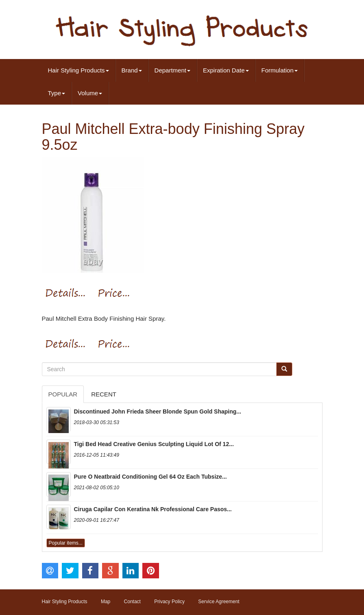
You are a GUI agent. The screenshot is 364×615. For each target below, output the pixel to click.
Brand (132, 70)
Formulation (280, 70)
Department (172, 70)
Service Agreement (219, 602)
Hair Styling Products (78, 70)
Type (57, 93)
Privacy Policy (169, 602)
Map (106, 602)
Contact (132, 602)
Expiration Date (226, 70)
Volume (90, 93)
